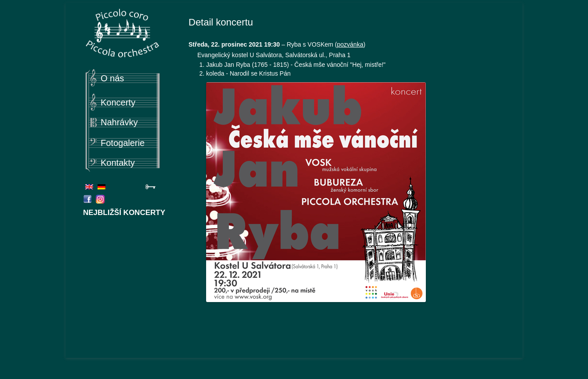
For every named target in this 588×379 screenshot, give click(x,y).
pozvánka (350, 44)
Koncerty (118, 102)
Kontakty (118, 163)
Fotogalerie (123, 143)
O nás (112, 78)
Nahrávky (119, 122)
